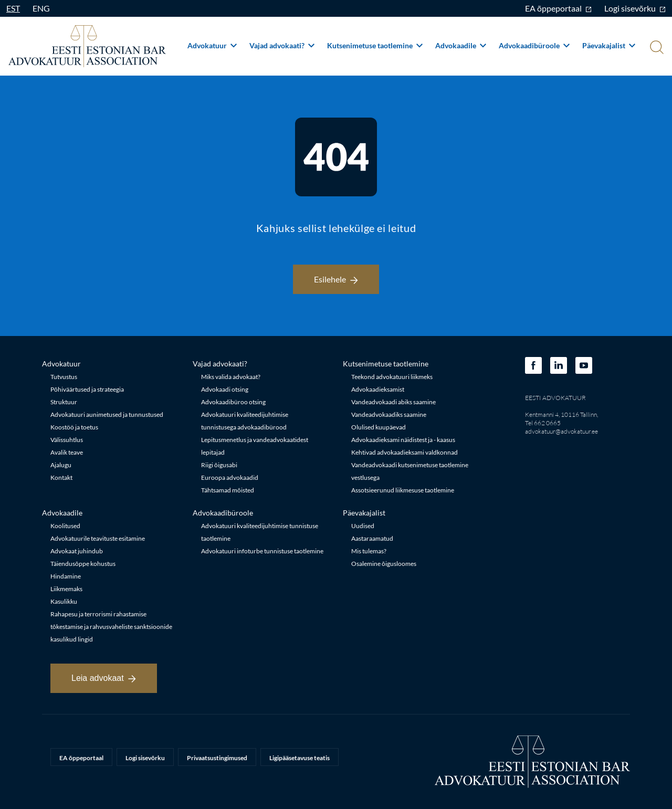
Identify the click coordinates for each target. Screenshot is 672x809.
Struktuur (64, 402)
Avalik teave (67, 452)
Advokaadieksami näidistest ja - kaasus (403, 440)
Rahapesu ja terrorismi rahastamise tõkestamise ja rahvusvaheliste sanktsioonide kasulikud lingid (111, 627)
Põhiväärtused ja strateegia (87, 389)
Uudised (363, 526)
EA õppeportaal (558, 8)
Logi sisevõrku (635, 8)
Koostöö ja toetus (74, 427)
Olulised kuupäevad (379, 427)
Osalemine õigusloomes (384, 564)
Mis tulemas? (369, 551)
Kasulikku (64, 601)
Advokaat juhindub (77, 551)
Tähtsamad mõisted (228, 490)
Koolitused (65, 526)
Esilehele (336, 279)
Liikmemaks (66, 589)
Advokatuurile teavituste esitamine (98, 538)
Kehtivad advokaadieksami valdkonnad (405, 452)
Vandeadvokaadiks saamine (389, 414)
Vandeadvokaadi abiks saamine (393, 402)
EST (13, 8)
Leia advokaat (104, 678)
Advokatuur (212, 45)
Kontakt (61, 477)
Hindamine (66, 576)
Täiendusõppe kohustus (83, 564)
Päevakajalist (609, 45)
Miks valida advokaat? (231, 377)
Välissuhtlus (67, 440)
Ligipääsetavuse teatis (300, 758)
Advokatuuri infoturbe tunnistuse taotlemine (262, 551)
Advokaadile (461, 45)
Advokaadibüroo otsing (233, 402)
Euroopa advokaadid (230, 477)
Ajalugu (61, 465)
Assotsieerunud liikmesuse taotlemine (403, 490)
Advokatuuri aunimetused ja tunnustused (107, 414)
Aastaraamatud (372, 538)
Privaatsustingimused (217, 758)
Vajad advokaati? (282, 45)
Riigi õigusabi (219, 465)
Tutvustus (64, 377)
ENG (41, 8)
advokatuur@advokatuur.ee (561, 431)
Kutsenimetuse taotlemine (375, 45)
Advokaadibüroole (534, 45)
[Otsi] (656, 48)
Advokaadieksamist (378, 389)
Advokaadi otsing (225, 389)
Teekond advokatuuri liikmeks (392, 377)
